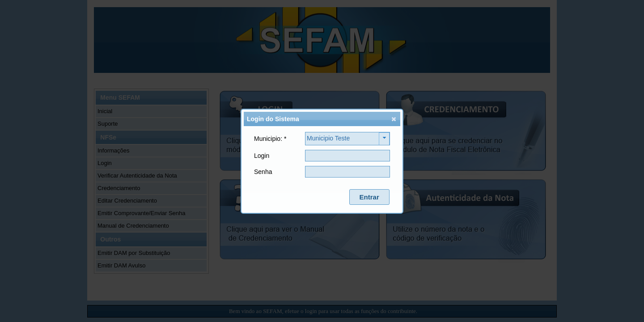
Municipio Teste (328, 138)
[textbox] (347, 156)
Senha (263, 172)
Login (262, 156)
